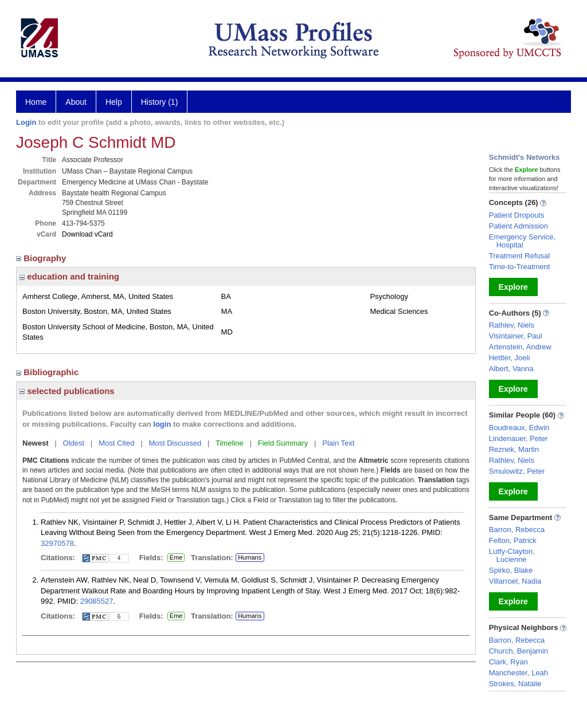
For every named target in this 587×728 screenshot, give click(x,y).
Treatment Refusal (519, 256)
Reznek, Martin (514, 449)
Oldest (74, 443)
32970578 (57, 543)
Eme (176, 558)
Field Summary (283, 443)
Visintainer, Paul (516, 336)
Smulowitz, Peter (517, 471)
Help (114, 102)
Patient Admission (518, 226)
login (162, 424)
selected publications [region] (67, 391)
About (76, 102)
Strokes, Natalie (515, 684)
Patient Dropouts (517, 215)
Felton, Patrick (513, 540)
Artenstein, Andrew (520, 347)
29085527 (97, 601)
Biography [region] (42, 258)
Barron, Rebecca (517, 530)
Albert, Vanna (511, 369)
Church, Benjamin (518, 651)
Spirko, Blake (511, 570)
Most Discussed (175, 443)
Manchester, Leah (518, 673)
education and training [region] (69, 276)
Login (26, 122)
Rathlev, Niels (512, 325)
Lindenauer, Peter (518, 438)
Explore (513, 287)
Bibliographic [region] (48, 372)
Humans (250, 557)
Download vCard (87, 234)
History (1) (160, 102)
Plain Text (338, 443)
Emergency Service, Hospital (522, 241)
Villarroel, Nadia (515, 581)
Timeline (230, 443)
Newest (36, 443)
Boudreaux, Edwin (519, 428)
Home (36, 102)
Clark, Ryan (508, 662)
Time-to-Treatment (520, 267)
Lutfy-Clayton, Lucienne (512, 555)
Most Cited (116, 443)
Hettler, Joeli (510, 358)
